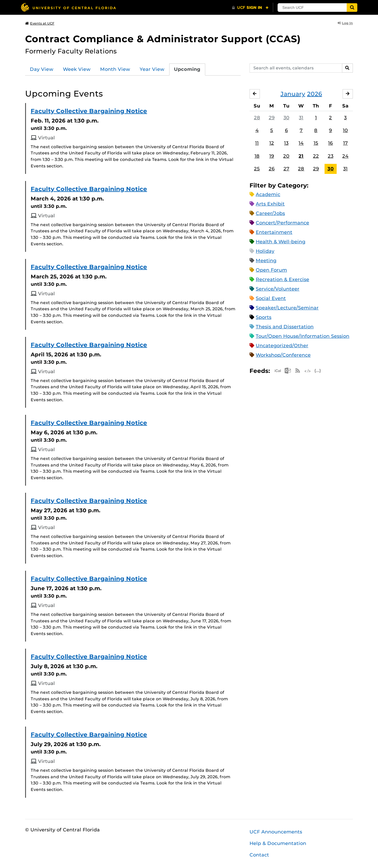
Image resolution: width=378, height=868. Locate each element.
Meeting (266, 261)
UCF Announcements (276, 832)
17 (346, 143)
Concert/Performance (282, 223)
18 (257, 156)
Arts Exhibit (270, 204)
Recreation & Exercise (282, 279)
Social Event (271, 298)
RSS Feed (298, 371)
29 (272, 118)
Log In (345, 23)
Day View (42, 69)
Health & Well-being (281, 242)
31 (301, 118)
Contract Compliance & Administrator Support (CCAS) (163, 39)
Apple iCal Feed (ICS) (278, 371)
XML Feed (308, 371)
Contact (259, 855)
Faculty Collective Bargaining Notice (89, 111)
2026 (315, 94)
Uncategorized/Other (282, 346)
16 (330, 143)
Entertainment (274, 232)
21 (301, 156)
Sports (264, 317)
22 (316, 156)
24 (345, 156)
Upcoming (187, 69)
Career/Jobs (270, 213)
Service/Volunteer (278, 289)
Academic (268, 194)
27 (286, 169)
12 (272, 143)
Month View (115, 69)
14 (301, 143)
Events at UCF (40, 23)
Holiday (265, 251)
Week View (77, 69)
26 (272, 169)
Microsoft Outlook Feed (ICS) (288, 371)
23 (331, 156)
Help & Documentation (278, 843)
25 (257, 169)
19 (272, 156)
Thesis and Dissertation (285, 327)
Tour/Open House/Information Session (303, 336)
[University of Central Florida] (68, 7)
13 (286, 143)
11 (257, 143)
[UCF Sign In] (250, 8)
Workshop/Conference (283, 355)
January (293, 94)
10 (345, 130)
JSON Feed (318, 371)
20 (286, 156)
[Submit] (352, 8)
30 (286, 118)
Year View (152, 69)
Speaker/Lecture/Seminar (287, 308)
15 (316, 143)
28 (257, 118)
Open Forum (271, 270)
